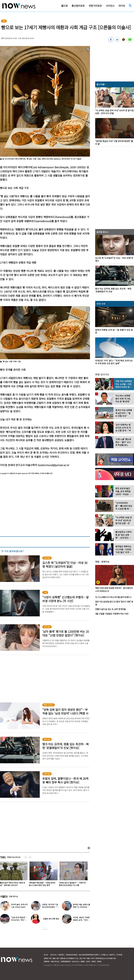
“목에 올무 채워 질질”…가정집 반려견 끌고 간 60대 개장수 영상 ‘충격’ (43, 884)
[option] (43, 875)
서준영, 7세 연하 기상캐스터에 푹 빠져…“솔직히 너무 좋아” (50, 907)
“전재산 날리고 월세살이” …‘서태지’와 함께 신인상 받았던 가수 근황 (73, 884)
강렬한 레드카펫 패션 (51, 919)
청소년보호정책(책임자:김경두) (89, 955)
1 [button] (43, 929)
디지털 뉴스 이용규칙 (108, 955)
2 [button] (45, 929)
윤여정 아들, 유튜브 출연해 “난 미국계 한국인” (81, 907)
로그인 (46, 955)
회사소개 (53, 955)
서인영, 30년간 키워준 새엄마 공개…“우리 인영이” (81, 920)
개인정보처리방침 (71, 955)
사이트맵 (119, 955)
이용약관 (61, 955)
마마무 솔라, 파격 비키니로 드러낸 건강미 (19, 906)
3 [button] (47, 929)
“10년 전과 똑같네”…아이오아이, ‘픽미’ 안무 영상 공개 (19, 920)
